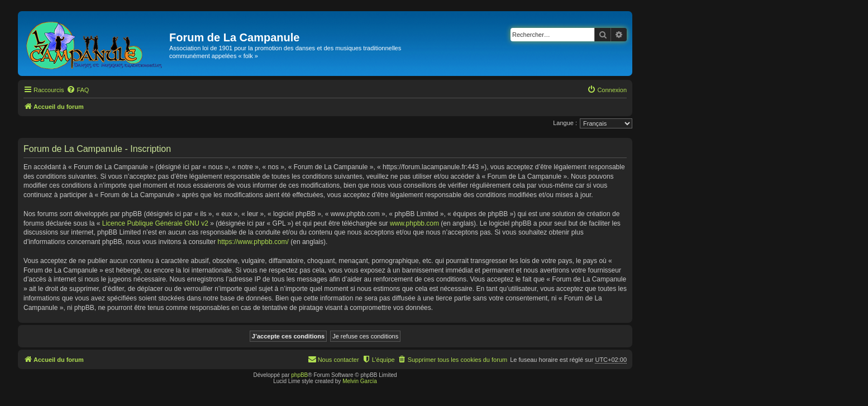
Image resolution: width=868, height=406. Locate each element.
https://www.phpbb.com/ (253, 242)
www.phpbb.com (414, 223)
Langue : (565, 123)
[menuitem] (78, 90)
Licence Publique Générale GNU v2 (155, 223)
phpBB (299, 375)
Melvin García (360, 381)
